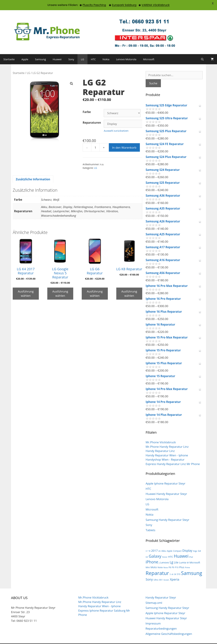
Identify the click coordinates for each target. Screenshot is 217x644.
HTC (93, 51)
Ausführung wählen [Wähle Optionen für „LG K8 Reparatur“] (129, 285)
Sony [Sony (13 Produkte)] (149, 571)
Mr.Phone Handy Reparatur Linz (167, 438)
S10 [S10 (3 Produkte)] (179, 566)
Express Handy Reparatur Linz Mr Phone (173, 456)
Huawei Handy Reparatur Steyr (166, 486)
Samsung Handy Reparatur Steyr (167, 512)
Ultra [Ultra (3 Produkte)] (156, 572)
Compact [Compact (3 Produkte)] (177, 543)
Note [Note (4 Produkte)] (160, 559)
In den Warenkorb (124, 139)
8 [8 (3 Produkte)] (150, 543)
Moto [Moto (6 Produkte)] (154, 559)
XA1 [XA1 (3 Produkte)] (161, 572)
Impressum (153, 615)
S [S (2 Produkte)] (170, 566)
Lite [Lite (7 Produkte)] (176, 554)
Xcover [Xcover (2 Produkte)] (166, 572)
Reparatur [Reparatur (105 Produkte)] (157, 565)
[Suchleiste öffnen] (202, 51)
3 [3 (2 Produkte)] (146, 543)
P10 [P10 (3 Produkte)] (177, 559)
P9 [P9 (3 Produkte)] (173, 559)
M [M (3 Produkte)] (188, 555)
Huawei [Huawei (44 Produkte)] (181, 548)
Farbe (87, 104)
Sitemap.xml (154, 595)
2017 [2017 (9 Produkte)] (154, 542)
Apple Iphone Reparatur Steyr (166, 475)
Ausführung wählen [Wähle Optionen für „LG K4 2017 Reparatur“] (26, 285)
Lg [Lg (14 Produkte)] (171, 554)
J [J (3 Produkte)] (159, 555)
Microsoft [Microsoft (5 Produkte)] (195, 555)
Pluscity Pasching (94, 5)
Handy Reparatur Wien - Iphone (167, 447)
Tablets (150, 522)
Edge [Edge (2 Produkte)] (195, 543)
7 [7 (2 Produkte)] (148, 543)
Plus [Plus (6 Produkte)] (182, 559)
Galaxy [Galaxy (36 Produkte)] (155, 548)
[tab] (33, 171)
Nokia (106, 51)
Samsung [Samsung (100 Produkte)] (192, 565)
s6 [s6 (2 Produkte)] (172, 566)
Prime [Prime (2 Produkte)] (187, 560)
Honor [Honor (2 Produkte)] (165, 549)
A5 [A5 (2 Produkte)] (159, 543)
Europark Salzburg (124, 5)
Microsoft (149, 51)
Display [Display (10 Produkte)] (187, 542)
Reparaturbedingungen (161, 620)
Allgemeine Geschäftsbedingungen (169, 626)
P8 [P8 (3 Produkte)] (170, 559)
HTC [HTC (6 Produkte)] (171, 548)
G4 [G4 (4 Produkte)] (199, 543)
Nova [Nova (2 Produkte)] (166, 560)
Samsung (41, 51)
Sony (71, 51)
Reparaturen (92, 114)
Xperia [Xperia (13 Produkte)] (175, 571)
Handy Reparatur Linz (160, 443)
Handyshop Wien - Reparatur (165, 451)
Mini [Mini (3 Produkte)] (148, 559)
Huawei (57, 51)
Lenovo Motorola (126, 51)
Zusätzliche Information (33, 171)
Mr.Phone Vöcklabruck (161, 434)
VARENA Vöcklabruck (156, 5)
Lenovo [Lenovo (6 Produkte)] (165, 554)
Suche (153, 75)
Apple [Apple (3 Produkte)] (170, 543)
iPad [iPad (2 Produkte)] (191, 549)
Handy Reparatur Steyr (161, 589)
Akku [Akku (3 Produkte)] (164, 543)
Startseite (9, 51)
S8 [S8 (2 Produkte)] (175, 566)
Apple (25, 51)
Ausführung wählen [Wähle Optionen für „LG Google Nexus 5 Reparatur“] (60, 285)
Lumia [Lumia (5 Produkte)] (183, 555)
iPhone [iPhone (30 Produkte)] (152, 554)
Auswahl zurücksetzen (116, 123)
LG (82, 51)
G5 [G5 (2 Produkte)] (147, 549)
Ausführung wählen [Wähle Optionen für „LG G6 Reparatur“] (95, 285)
